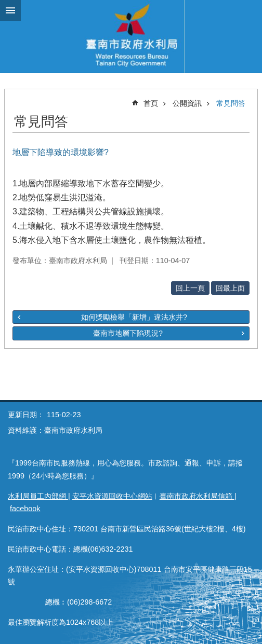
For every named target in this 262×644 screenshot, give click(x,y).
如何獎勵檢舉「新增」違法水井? (134, 317)
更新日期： (26, 415)
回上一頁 (190, 288)
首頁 (151, 103)
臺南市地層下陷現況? (128, 333)
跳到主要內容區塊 (5, 5)
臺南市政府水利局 (131, 36)
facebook (25, 509)
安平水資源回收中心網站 (112, 496)
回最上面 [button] (230, 288)
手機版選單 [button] (10, 10)
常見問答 (231, 103)
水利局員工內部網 (38, 496)
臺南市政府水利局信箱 (197, 496)
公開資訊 (187, 103)
